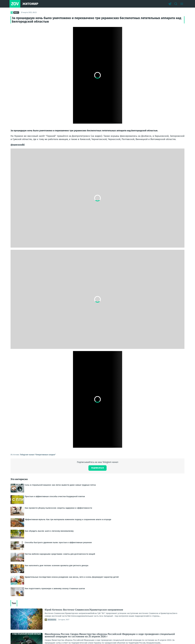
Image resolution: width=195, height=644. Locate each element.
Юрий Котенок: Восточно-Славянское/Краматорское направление (84, 610)
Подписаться (97, 468)
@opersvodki (18, 145)
